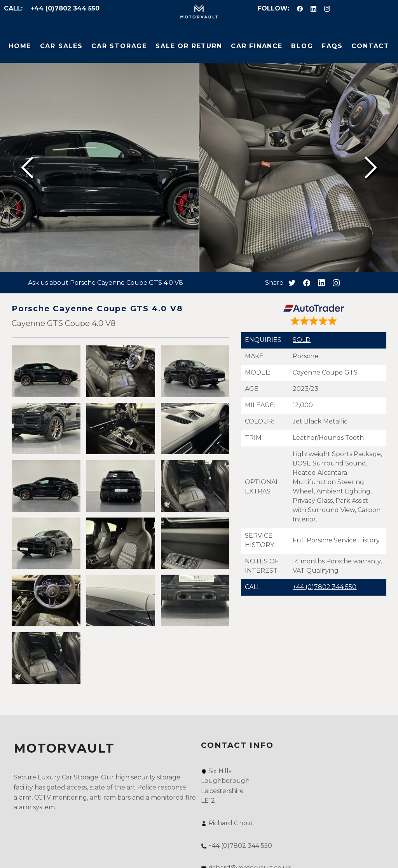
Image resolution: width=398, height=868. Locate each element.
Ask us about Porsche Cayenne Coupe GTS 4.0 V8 (106, 283)
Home (20, 46)
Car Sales (61, 46)
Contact (370, 46)
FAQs (332, 46)
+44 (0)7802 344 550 (65, 8)
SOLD (302, 340)
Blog (302, 46)
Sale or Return (189, 46)
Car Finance (257, 46)
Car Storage (119, 46)
